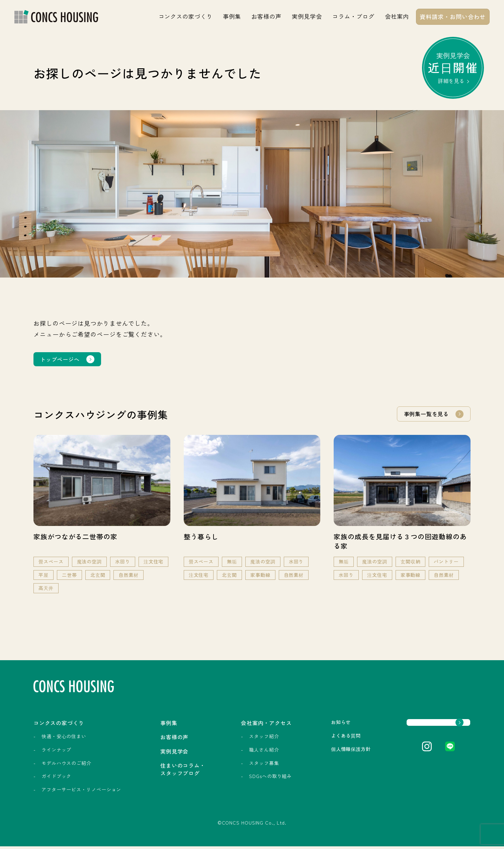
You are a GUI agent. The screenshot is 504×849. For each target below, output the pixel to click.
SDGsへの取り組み (247, 779)
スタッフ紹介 (240, 739)
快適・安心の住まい (64, 739)
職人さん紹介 (240, 752)
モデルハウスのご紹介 (66, 766)
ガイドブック (56, 779)
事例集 (232, 16)
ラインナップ (56, 752)
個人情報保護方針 (325, 753)
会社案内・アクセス (249, 725)
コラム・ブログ (353, 16)
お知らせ (314, 725)
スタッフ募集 (240, 766)
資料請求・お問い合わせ (453, 17)
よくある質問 (319, 739)
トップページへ (62, 360)
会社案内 (397, 16)
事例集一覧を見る (424, 415)
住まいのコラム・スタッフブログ (171, 775)
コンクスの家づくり (186, 16)
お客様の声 (266, 16)
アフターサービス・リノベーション (81, 792)
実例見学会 (307, 16)
